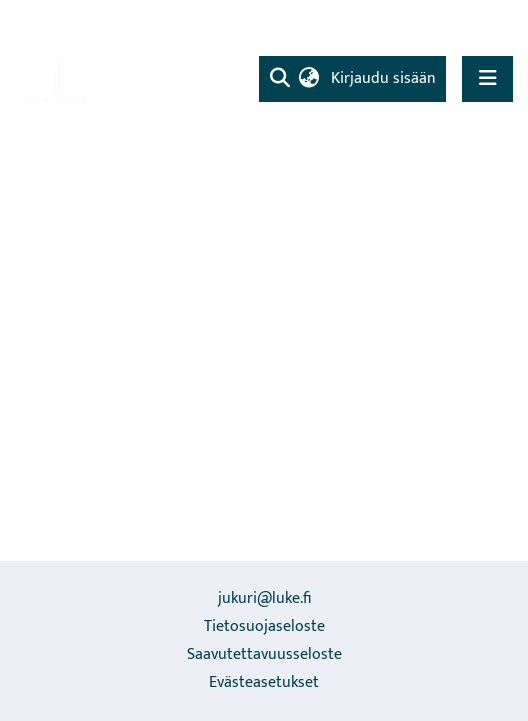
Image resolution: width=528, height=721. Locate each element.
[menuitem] (308, 79)
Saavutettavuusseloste (264, 654)
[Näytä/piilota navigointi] (487, 78)
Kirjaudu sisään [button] (384, 78)
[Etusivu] (65, 65)
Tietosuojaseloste (264, 626)
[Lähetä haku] (279, 79)
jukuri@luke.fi (264, 598)
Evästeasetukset (264, 682)
